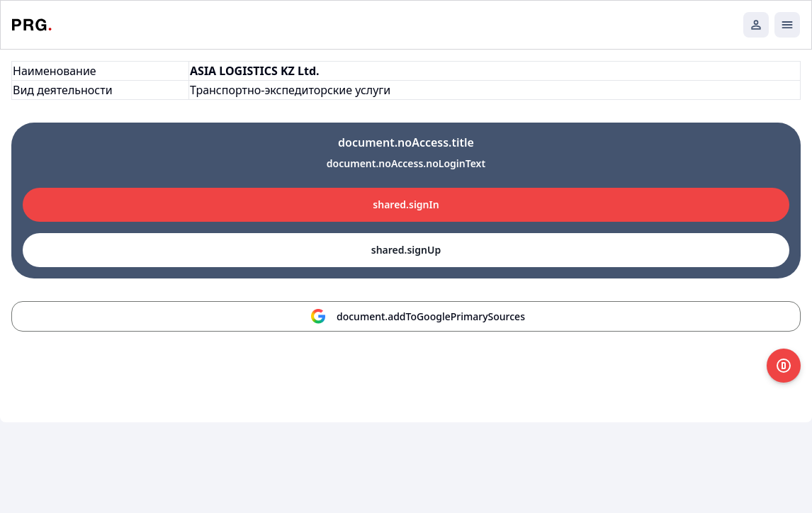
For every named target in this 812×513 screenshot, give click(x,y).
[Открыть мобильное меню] (787, 25)
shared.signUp (406, 250)
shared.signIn (406, 204)
